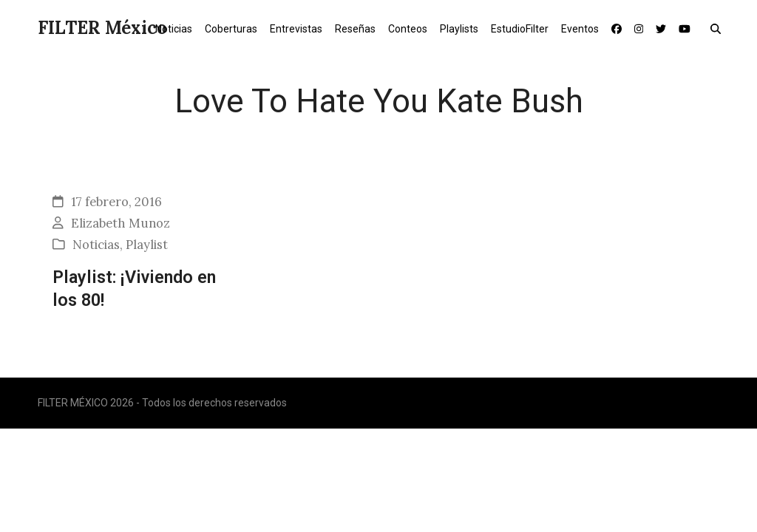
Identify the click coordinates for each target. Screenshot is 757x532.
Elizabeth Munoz (120, 223)
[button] (719, 28)
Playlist (147, 245)
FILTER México (102, 28)
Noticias (96, 245)
